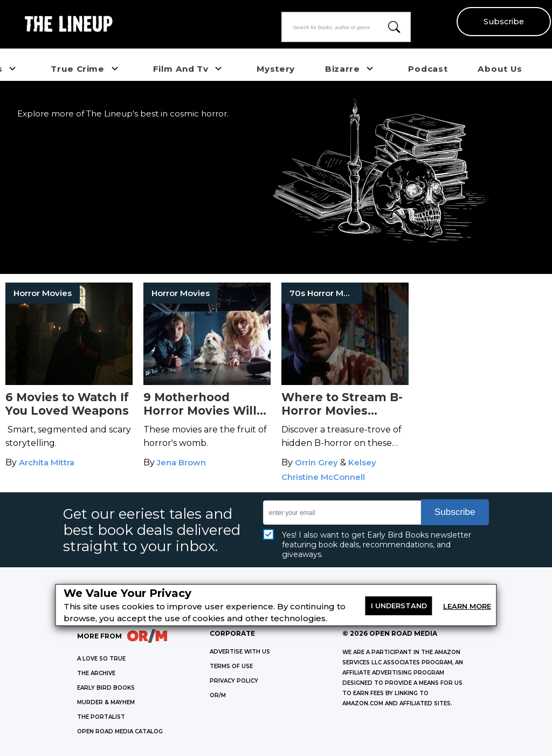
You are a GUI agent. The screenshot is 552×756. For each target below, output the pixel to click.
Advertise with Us (240, 652)
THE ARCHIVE (96, 673)
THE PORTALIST (101, 717)
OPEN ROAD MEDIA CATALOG (120, 731)
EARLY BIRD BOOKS (106, 688)
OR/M (218, 695)
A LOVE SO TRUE (101, 659)
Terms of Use (231, 666)
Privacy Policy (234, 681)
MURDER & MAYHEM (106, 702)
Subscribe (504, 22)
